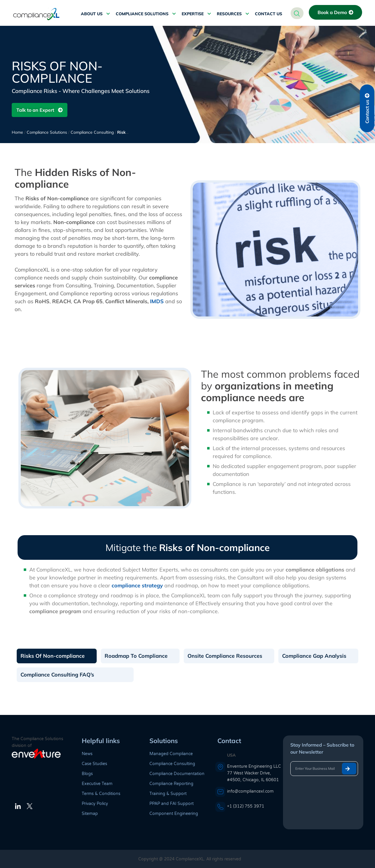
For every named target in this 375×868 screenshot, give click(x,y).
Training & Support (168, 794)
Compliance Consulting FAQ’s (57, 675)
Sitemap (90, 814)
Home (17, 132)
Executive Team (97, 784)
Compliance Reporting (171, 784)
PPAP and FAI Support (172, 804)
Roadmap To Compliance (136, 656)
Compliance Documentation (177, 774)
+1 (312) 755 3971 (246, 806)
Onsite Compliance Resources (225, 656)
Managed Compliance (171, 754)
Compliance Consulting (92, 132)
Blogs (87, 774)
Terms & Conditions (101, 794)
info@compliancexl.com (250, 791)
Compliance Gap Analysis (314, 656)
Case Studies (94, 764)
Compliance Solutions (47, 132)
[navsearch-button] (297, 13)
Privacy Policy (95, 804)
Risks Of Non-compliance (53, 656)
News (87, 754)
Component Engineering (174, 814)
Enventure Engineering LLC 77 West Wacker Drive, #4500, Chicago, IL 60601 (254, 773)
